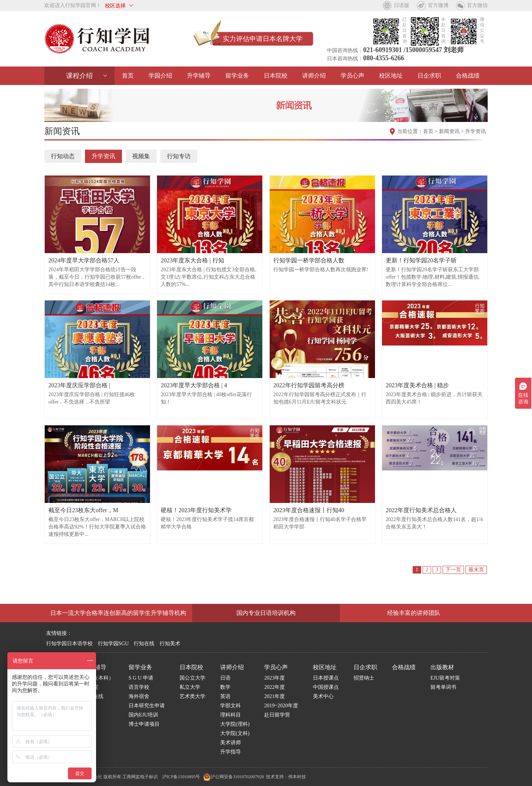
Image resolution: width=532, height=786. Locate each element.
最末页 (476, 570)
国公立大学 (192, 678)
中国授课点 (326, 687)
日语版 (402, 5)
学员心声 (352, 76)
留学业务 (237, 76)
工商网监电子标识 (140, 777)
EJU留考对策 (445, 678)
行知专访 (179, 156)
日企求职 (429, 76)
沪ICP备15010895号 (181, 777)
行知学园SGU (113, 644)
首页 (128, 76)
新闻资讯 (449, 131)
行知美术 (170, 644)
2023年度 (274, 678)
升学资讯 (475, 131)
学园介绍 (160, 76)
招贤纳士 (364, 678)
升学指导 (231, 752)
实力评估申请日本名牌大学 (263, 39)
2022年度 (274, 687)
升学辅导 (199, 76)
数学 (225, 687)
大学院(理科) (235, 724)
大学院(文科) (235, 733)
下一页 (453, 570)
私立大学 (190, 687)
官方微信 (477, 5)
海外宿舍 (139, 696)
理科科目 (231, 715)
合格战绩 (468, 76)
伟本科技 (297, 777)
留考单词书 (443, 687)
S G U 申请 (141, 678)
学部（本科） (98, 678)
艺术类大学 (192, 696)
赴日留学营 (277, 715)
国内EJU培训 (143, 715)
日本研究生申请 (147, 706)
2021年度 (274, 696)
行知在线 (144, 644)
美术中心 (323, 696)
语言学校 (139, 687)
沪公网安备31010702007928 (233, 777)
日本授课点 (326, 678)
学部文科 (231, 706)
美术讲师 (231, 743)
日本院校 (276, 76)
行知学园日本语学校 (69, 644)
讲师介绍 (314, 76)
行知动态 (63, 156)
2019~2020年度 (281, 706)
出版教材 (442, 667)
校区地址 (391, 76)
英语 (225, 696)
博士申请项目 (144, 724)
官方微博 (438, 5)
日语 (225, 678)
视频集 (141, 156)
